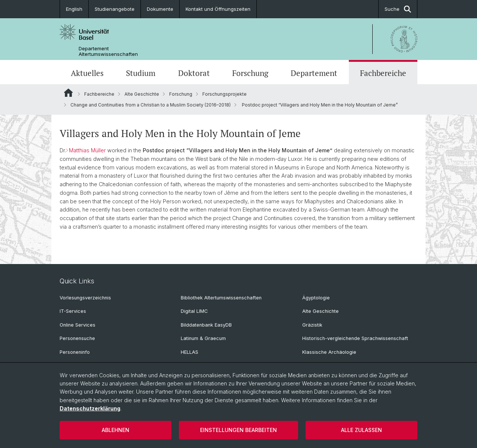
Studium (141, 73)
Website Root (68, 93)
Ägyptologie (316, 298)
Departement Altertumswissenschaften (108, 51)
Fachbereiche (383, 73)
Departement (314, 73)
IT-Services (73, 311)
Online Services (78, 325)
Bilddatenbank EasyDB (206, 325)
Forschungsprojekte (225, 94)
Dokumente (160, 9)
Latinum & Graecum (203, 338)
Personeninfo (75, 352)
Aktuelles (87, 73)
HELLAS (189, 352)
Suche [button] (398, 9)
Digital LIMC (194, 311)
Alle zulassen (361, 430)
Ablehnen (116, 430)
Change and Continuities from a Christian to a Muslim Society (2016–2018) (151, 105)
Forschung (250, 73)
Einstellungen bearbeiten (238, 430)
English (74, 9)
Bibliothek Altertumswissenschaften (221, 298)
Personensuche (77, 338)
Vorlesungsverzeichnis (85, 298)
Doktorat (194, 73)
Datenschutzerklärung (90, 408)
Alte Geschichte (142, 94)
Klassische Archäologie (329, 352)
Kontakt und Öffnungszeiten (218, 9)
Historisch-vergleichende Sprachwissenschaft (355, 338)
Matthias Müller (87, 150)
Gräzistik (312, 325)
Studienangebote (115, 9)
